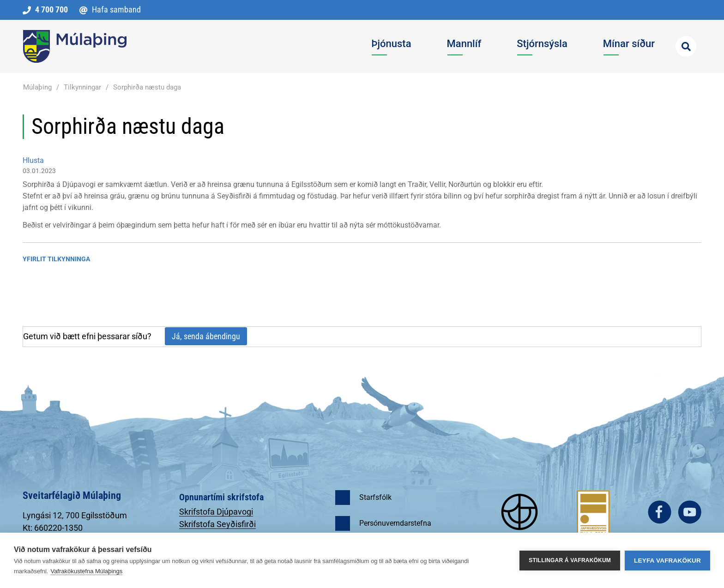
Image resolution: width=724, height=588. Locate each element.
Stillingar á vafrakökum (570, 560)
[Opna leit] (686, 46)
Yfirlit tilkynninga (56, 259)
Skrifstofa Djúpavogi (216, 512)
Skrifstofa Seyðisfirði (217, 524)
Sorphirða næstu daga (147, 87)
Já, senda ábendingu (206, 336)
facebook (660, 512)
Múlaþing (37, 87)
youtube (690, 512)
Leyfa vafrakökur (667, 561)
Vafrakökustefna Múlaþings (86, 571)
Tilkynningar (82, 87)
